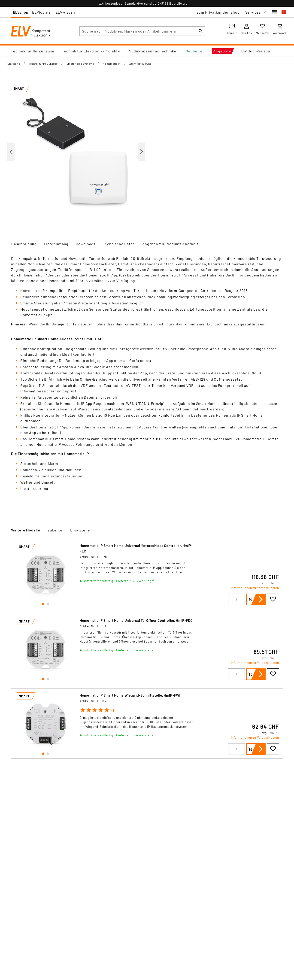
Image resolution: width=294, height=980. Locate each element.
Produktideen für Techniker (153, 51)
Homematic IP (112, 64)
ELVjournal (42, 12)
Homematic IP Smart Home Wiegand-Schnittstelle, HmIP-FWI (130, 695)
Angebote (222, 51)
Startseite (14, 64)
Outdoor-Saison (256, 51)
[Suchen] (201, 31)
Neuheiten (195, 51)
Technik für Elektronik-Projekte (91, 51)
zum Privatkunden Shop (218, 12)
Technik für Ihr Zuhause (33, 51)
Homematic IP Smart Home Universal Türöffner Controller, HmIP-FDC (136, 620)
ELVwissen (65, 12)
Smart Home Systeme (80, 64)
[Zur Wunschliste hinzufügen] (273, 599)
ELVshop (21, 12)
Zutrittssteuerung (140, 64)
